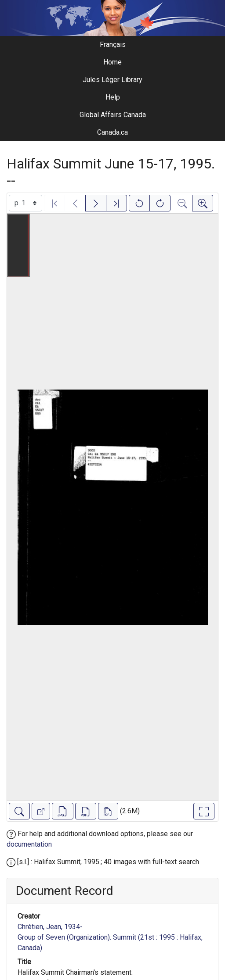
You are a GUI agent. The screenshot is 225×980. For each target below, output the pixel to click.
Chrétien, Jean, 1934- (50, 927)
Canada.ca (112, 132)
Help (113, 97)
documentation (29, 844)
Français (113, 45)
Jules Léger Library (112, 80)
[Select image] (25, 203)
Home (112, 62)
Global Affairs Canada (113, 115)
